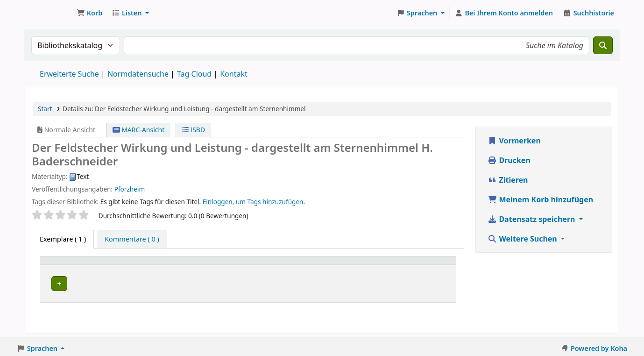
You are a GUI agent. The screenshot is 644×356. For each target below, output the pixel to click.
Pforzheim (130, 189)
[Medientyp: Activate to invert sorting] (76, 264)
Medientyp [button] (62, 265)
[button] (89, 13)
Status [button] (419, 265)
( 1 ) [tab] (63, 239)
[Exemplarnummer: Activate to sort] (353, 264)
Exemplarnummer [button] (336, 265)
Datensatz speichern (532, 219)
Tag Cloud (194, 74)
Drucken (509, 160)
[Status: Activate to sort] (430, 264)
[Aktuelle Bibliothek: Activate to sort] (206, 264)
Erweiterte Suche (69, 74)
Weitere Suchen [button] (523, 239)
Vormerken (514, 141)
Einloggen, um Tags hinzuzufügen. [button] (254, 202)
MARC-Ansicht (139, 130)
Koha (50, 13)
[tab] (132, 239)
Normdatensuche (138, 74)
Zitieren (508, 180)
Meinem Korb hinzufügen (540, 199)
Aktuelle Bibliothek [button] (147, 265)
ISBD (194, 130)
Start (45, 109)
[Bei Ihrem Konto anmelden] (504, 13)
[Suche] (603, 45)
